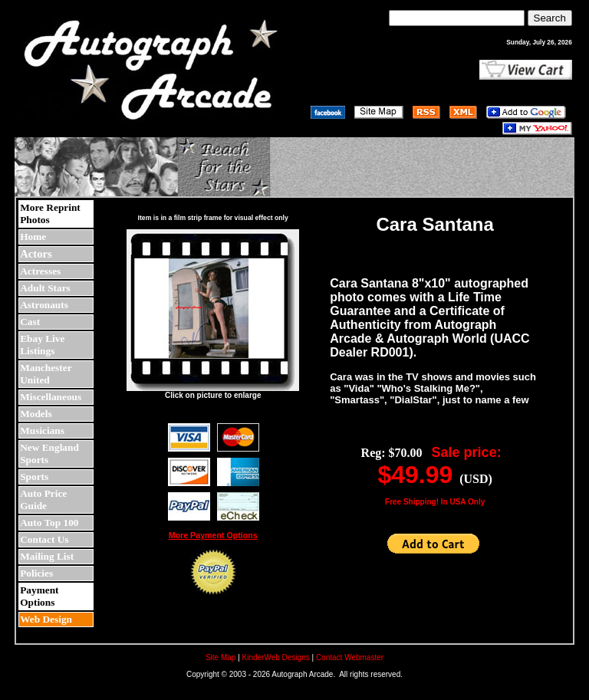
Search (550, 18)
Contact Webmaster (350, 657)
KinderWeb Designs (276, 657)
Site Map (220, 657)
